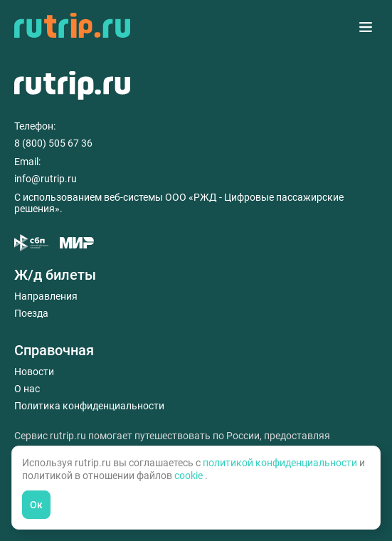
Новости (34, 372)
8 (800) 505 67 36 (53, 143)
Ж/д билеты (55, 275)
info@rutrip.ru (46, 179)
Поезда (31, 313)
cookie (190, 476)
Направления (46, 296)
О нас (27, 389)
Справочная (54, 350)
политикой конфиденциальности (281, 463)
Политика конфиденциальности (89, 406)
